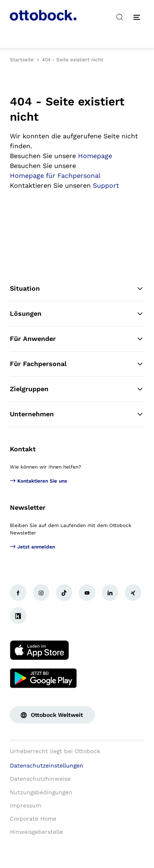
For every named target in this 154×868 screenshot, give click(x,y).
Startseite (22, 60)
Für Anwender (77, 339)
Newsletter (28, 507)
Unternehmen (77, 414)
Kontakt (23, 449)
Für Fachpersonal (77, 364)
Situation (77, 289)
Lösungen (77, 314)
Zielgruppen (77, 389)
